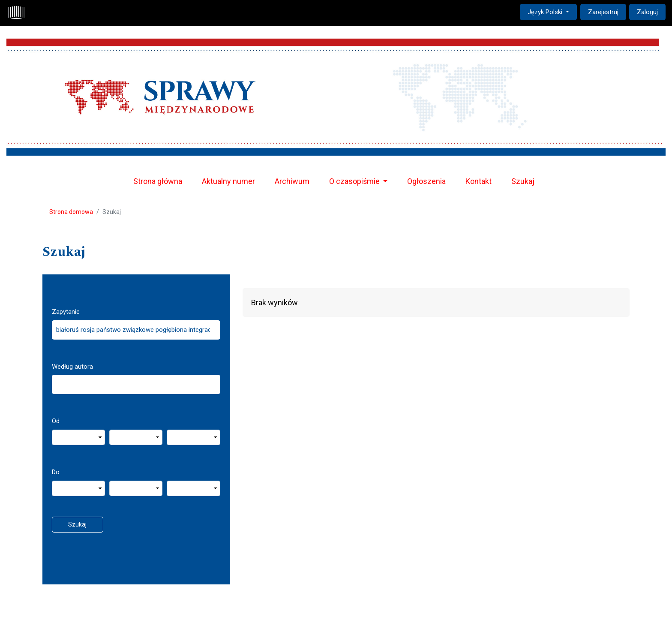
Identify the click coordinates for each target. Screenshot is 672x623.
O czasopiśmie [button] (355, 181)
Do (56, 472)
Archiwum (292, 181)
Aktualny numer (228, 181)
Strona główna (158, 181)
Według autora (72, 367)
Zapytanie (66, 312)
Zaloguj (647, 12)
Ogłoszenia (426, 181)
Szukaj (523, 181)
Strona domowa (71, 212)
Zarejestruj (603, 12)
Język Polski (552, 11)
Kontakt (478, 181)
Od (56, 421)
